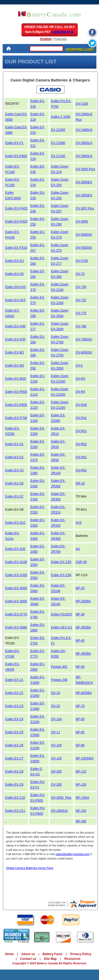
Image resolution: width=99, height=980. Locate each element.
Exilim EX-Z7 (14, 758)
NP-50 (80, 667)
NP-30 (80, 614)
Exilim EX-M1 (15, 353)
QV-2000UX (59, 811)
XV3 (79, 523)
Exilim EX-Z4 (14, 719)
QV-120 (56, 758)
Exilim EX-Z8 (14, 772)
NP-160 (81, 821)
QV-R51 (81, 431)
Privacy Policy (81, 954)
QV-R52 (81, 444)
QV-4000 (82, 222)
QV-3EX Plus (85, 208)
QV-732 (81, 300)
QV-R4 (80, 392)
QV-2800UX (84, 143)
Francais (60, 39)
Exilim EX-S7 (14, 497)
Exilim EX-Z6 (14, 745)
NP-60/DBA (84, 693)
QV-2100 (82, 104)
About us (28, 954)
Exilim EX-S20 (15, 549)
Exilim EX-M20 (16, 379)
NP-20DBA (83, 601)
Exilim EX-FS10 (16, 248)
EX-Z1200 (58, 156)
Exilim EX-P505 (16, 392)
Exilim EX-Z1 (14, 680)
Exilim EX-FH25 (16, 222)
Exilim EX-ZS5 (61, 562)
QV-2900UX (84, 156)
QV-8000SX (84, 353)
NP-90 (80, 745)
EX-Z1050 (58, 130)
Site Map (50, 959)
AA (78, 549)
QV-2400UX (84, 130)
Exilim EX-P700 (16, 418)
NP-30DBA (83, 627)
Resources (72, 959)
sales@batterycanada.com (73, 854)
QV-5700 (82, 261)
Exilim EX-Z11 (15, 811)
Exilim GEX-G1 (62, 627)
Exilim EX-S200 (16, 575)
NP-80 (80, 719)
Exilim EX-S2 (14, 457)
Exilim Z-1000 (61, 117)
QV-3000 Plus (85, 169)
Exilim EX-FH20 (16, 208)
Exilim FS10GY (62, 614)
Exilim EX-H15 (15, 300)
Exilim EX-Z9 (14, 785)
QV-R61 (81, 457)
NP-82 (80, 732)
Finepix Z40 (59, 680)
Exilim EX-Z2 (14, 693)
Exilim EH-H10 (15, 287)
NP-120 (81, 785)
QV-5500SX (84, 248)
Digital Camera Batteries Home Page (30, 868)
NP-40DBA (83, 654)
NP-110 (81, 772)
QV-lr (79, 366)
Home (9, 954)
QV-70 (80, 274)
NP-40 (80, 641)
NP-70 (80, 706)
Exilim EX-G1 (15, 261)
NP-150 (81, 811)
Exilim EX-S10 (15, 523)
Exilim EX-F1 (14, 143)
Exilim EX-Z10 (15, 798)
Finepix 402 (59, 667)
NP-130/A (82, 798)
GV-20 (56, 706)
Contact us (28, 959)
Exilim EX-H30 (15, 326)
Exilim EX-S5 (14, 483)
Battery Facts (52, 954)
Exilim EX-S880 (16, 627)
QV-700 (81, 287)
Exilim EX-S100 (16, 562)
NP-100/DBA (85, 758)
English (46, 39)
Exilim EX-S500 (16, 588)
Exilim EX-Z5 (14, 732)
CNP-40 (81, 562)
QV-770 (81, 313)
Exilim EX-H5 (15, 274)
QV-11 (56, 732)
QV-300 (56, 785)
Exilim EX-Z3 (14, 706)
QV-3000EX (84, 182)
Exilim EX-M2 (15, 366)
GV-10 (56, 693)
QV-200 (56, 772)
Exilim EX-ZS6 (61, 575)
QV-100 (56, 745)
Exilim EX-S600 (16, 601)
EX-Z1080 (58, 143)
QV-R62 (81, 470)
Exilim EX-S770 (16, 614)
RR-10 (80, 483)
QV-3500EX (84, 195)
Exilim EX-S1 (14, 444)
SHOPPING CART (80, 49)
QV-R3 (80, 379)
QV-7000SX (84, 339)
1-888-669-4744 (62, 32)
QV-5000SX (84, 235)
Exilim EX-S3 (14, 470)
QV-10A (57, 719)
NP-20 (80, 588)
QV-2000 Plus (61, 798)
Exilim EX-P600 (16, 156)
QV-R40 (81, 405)
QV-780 (81, 326)
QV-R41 (81, 418)
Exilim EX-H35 (15, 339)
